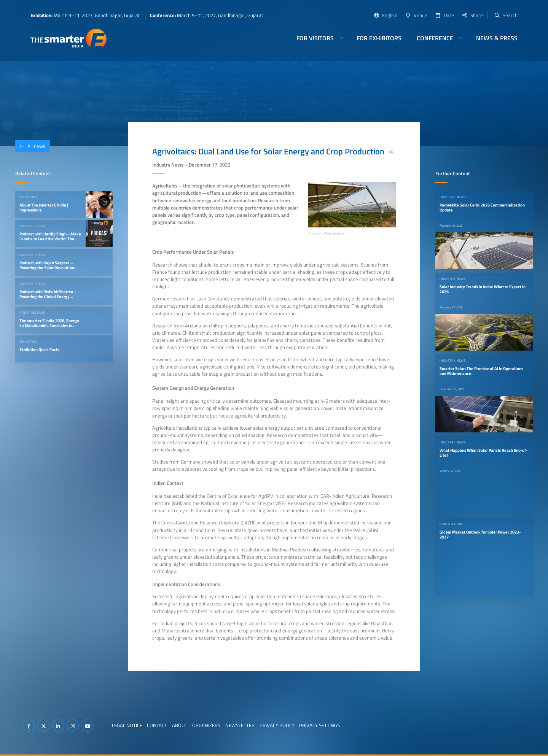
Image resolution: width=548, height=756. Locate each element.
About (180, 725)
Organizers (206, 725)
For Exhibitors (379, 38)
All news (30, 146)
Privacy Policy (277, 725)
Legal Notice (127, 725)
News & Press (497, 38)
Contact (157, 725)
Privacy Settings (319, 725)
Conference (435, 38)
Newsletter (240, 725)
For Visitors (315, 38)
